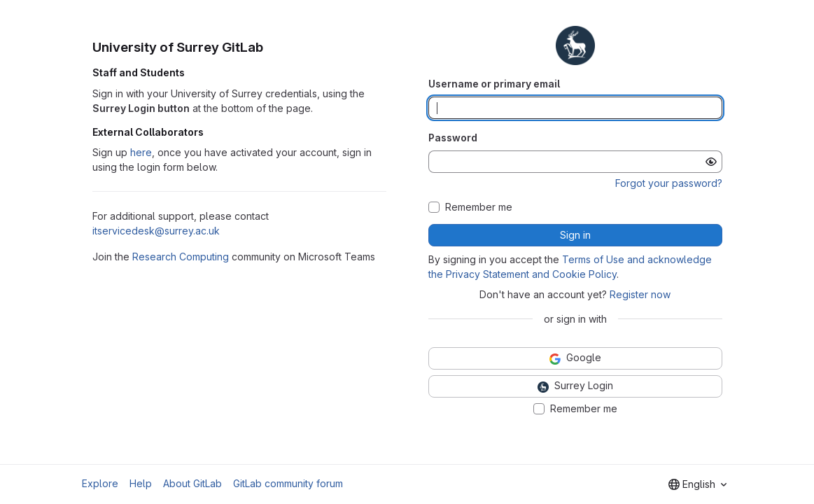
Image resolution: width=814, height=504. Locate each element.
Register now (640, 294)
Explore (100, 483)
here (141, 152)
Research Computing (181, 257)
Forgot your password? (669, 183)
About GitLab (192, 483)
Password (453, 138)
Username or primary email (494, 84)
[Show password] (711, 162)
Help (141, 483)
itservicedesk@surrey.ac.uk (156, 231)
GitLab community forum (288, 483)
